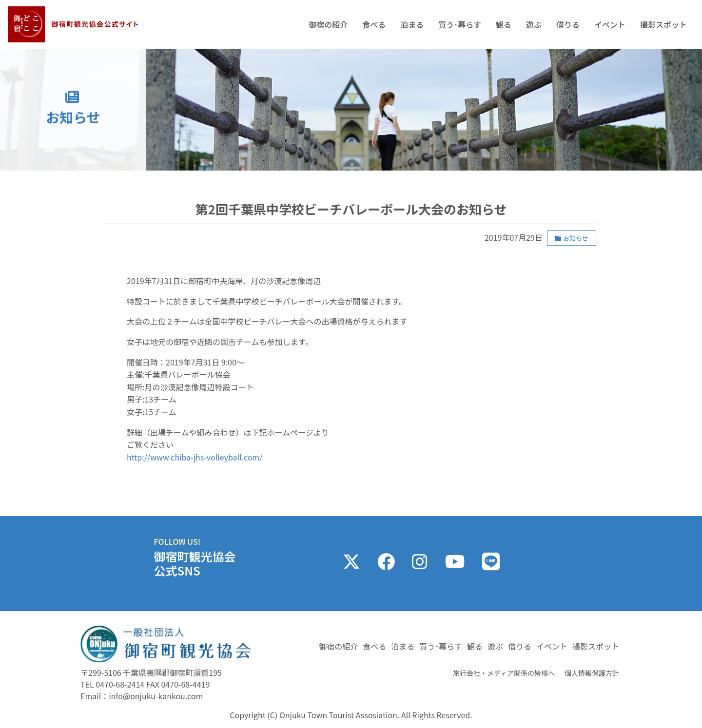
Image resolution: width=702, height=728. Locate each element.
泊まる (412, 24)
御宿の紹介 (328, 24)
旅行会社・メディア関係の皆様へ (504, 673)
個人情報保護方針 (592, 673)
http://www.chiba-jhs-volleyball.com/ (195, 457)
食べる (374, 24)
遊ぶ (534, 24)
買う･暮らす (460, 24)
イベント (610, 24)
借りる (568, 24)
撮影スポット (663, 24)
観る (504, 24)
